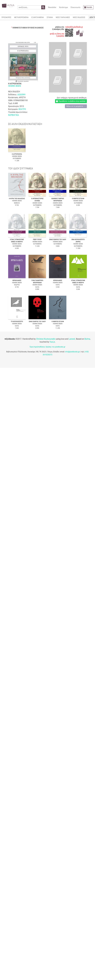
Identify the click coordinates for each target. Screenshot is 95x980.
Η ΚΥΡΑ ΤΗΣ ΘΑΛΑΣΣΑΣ (17, 199)
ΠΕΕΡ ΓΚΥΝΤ (37, 240)
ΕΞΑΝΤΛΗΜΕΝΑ (38, 17)
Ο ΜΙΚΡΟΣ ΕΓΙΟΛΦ (78, 199)
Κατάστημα (64, 7)
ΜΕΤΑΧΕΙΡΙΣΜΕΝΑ (21, 17)
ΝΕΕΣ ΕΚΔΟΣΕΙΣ (79, 17)
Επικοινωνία (75, 7)
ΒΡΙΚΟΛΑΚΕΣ (17, 280)
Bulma (87, 339)
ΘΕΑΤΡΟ (22, 109)
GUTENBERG (17, 158)
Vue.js (52, 342)
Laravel (72, 339)
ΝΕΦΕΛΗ (17, 203)
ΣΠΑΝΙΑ (50, 17)
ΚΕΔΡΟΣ (17, 285)
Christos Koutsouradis (46, 339)
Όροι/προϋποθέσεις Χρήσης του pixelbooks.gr (47, 347)
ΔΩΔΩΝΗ (21, 95)
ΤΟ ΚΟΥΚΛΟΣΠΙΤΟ (17, 321)
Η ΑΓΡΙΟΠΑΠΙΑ (17, 154)
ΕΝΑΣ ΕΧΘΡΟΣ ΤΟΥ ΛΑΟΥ (58, 240)
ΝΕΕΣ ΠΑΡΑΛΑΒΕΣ (63, 17)
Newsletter (52, 7)
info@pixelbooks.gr (72, 352)
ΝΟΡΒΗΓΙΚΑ (14, 115)
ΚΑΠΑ (37, 287)
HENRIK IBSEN (14, 86)
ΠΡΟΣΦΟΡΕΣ (6, 17)
